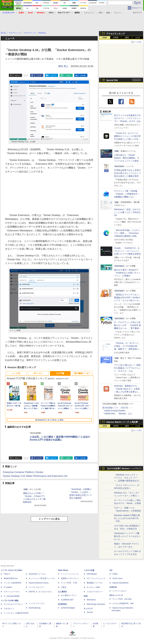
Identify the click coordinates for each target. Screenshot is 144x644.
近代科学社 (62, 604)
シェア (39, 75)
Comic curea (117, 578)
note (68, 75)
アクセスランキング (115, 34)
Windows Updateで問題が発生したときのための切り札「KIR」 (127, 518)
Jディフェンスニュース (96, 578)
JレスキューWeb (93, 587)
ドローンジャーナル (12, 592)
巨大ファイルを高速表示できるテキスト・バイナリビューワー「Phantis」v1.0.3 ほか (127, 118)
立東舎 (64, 587)
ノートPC (16, 373)
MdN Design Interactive (96, 604)
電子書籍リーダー (82, 373)
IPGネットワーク (116, 595)
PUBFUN (113, 587)
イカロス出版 (89, 570)
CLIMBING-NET (67, 600)
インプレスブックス (37, 603)
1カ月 (138, 38)
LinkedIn (83, 75)
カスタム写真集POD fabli (123, 603)
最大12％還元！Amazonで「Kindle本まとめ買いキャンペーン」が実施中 (127, 273)
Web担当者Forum (11, 578)
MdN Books (91, 600)
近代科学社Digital (68, 608)
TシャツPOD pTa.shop (122, 599)
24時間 (116, 38)
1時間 (105, 38)
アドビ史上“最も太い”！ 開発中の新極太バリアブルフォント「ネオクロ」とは (127, 368)
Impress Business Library (39, 583)
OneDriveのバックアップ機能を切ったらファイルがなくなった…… (127, 536)
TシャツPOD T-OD (69, 583)
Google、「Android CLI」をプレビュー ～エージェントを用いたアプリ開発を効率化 (127, 251)
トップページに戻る (49, 519)
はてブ (53, 75)
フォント (118, 13)
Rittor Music (63, 570)
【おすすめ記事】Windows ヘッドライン (124, 469)
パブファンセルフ (119, 591)
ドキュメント (89, 13)
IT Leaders (8, 587)
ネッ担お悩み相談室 (12, 596)
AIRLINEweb (92, 574)
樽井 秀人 (63, 66)
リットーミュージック (70, 574)
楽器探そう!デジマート (70, 578)
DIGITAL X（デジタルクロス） (41, 592)
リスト (26, 75)
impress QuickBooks (120, 583)
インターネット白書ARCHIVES (16, 613)
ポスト (17, 75)
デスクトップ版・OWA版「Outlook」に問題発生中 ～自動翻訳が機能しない (127, 194)
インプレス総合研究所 (12, 583)
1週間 (127, 38)
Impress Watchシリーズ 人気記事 (122, 422)
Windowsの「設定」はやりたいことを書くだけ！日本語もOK (127, 212)
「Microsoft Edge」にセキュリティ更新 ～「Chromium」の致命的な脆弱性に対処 (127, 233)
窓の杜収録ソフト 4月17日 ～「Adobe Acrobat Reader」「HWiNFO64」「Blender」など (117, 411)
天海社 (115, 574)
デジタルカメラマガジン (13, 604)
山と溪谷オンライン (69, 595)
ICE (111, 570)
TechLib (90, 612)
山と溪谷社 (62, 592)
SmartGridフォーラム (37, 574)
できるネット (9, 609)
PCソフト (38, 373)
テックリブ (88, 609)
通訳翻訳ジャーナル (95, 583)
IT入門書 (60, 373)
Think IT (7, 574)
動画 (108, 13)
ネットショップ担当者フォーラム (42, 578)
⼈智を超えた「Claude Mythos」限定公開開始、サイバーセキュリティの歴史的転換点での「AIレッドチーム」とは (127, 161)
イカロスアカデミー (95, 592)
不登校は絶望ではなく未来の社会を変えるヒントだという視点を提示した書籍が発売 (127, 173)
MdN (86, 596)
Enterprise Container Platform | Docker (23, 472)
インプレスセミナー (37, 587)
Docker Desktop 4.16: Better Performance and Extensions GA (35, 476)
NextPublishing (35, 608)
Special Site (112, 80)
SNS (100, 13)
